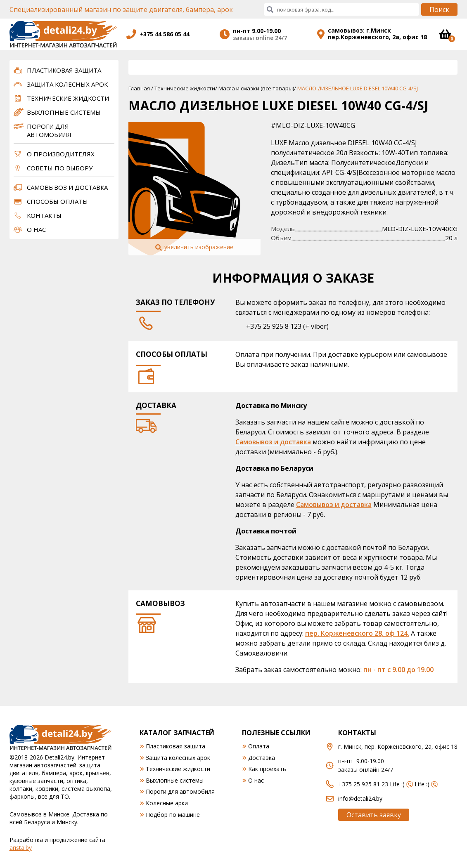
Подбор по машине (173, 815)
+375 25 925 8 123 (274, 326)
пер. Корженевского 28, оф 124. (357, 633)
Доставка (262, 758)
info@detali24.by (360, 798)
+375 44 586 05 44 (165, 34)
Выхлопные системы (64, 112)
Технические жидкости (68, 98)
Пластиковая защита (64, 70)
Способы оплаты (57, 201)
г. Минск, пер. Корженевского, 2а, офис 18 (398, 747)
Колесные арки (167, 803)
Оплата (259, 746)
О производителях (61, 154)
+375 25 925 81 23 (363, 784)
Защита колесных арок (67, 84)
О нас (36, 229)
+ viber (316, 326)
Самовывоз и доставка (67, 187)
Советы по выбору (60, 168)
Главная (139, 88)
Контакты (44, 215)
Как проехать (267, 769)
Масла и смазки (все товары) (256, 88)
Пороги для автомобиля (49, 130)
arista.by (21, 848)
